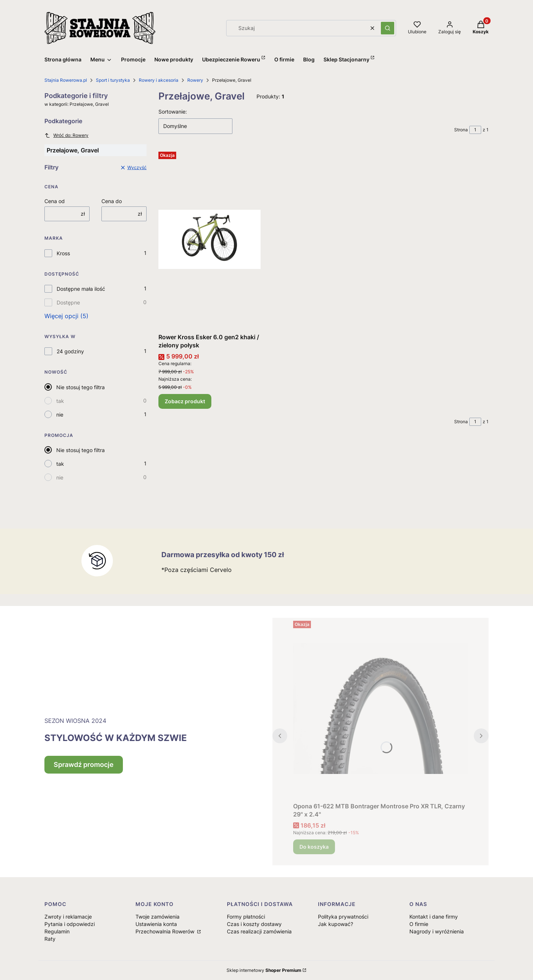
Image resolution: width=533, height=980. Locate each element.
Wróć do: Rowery (66, 135)
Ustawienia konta (156, 924)
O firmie (419, 924)
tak (60, 401)
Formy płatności (246, 917)
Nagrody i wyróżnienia (437, 931)
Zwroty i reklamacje (68, 917)
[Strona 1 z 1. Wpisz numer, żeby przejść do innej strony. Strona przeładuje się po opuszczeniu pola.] (475, 130)
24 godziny (70, 351)
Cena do (112, 201)
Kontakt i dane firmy (434, 917)
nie (60, 415)
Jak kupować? (336, 924)
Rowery (195, 80)
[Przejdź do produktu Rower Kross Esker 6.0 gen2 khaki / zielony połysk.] (209, 239)
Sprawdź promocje (84, 765)
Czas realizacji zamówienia (259, 931)
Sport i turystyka (113, 80)
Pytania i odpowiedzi (70, 924)
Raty (50, 939)
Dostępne (68, 302)
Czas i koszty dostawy (254, 924)
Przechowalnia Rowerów (166, 931)
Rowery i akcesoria (159, 80)
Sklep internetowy (264, 970)
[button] (388, 28)
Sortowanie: (173, 112)
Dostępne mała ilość (81, 289)
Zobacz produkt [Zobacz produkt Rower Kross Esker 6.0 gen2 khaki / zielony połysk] (185, 401)
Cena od (55, 201)
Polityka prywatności (343, 917)
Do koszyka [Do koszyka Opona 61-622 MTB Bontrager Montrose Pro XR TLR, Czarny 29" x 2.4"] (314, 847)
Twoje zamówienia (157, 917)
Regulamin (57, 931)
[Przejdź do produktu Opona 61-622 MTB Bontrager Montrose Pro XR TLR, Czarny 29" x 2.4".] (381, 708)
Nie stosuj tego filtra (81, 387)
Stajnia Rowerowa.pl (66, 80)
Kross (63, 253)
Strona (461, 130)
